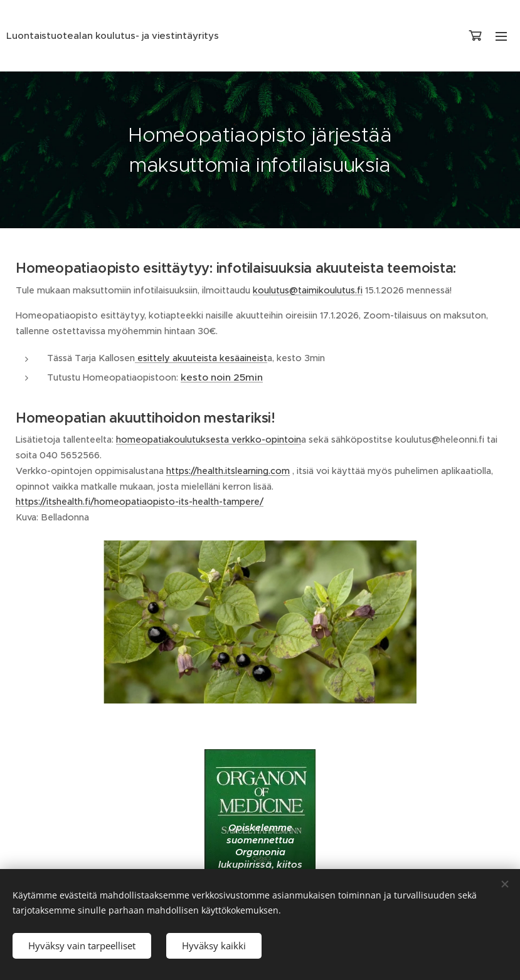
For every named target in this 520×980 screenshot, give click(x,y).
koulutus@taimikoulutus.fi (308, 290)
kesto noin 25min (222, 377)
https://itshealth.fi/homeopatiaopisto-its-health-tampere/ (140, 502)
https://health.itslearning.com (228, 471)
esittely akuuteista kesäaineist (201, 358)
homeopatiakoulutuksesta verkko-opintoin (209, 440)
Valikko (501, 36)
